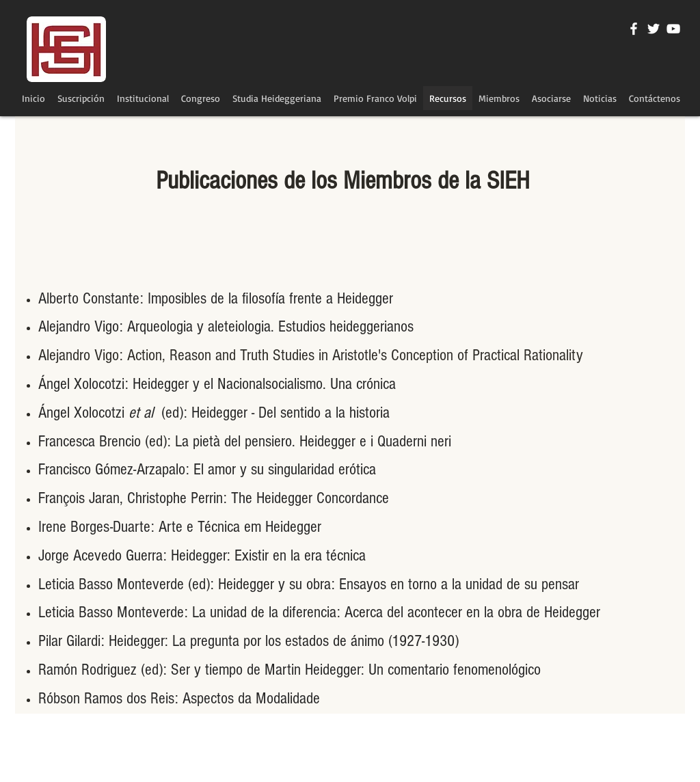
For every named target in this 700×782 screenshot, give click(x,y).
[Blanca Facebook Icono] (634, 29)
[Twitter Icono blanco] (654, 29)
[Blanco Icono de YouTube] (673, 29)
